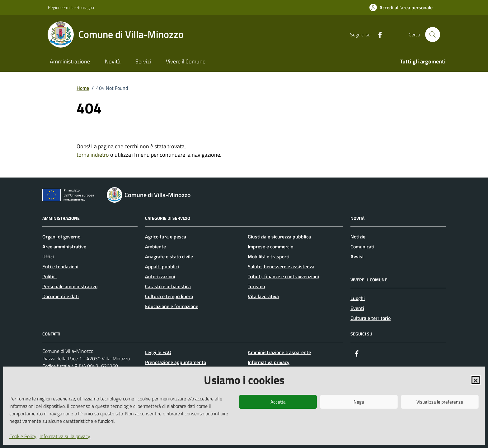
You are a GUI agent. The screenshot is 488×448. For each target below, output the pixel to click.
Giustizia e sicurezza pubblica (279, 237)
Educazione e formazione (172, 306)
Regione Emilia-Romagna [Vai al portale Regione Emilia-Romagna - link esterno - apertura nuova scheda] (71, 7)
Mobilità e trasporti (269, 256)
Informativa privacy (269, 362)
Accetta (278, 402)
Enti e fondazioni (60, 266)
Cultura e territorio (371, 318)
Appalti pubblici (162, 266)
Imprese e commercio (270, 247)
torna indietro (93, 155)
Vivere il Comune (186, 61)
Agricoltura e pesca (166, 237)
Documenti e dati (61, 296)
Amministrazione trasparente (279, 352)
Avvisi (357, 256)
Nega (359, 402)
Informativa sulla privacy (65, 436)
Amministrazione (70, 61)
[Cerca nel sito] (433, 35)
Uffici (48, 256)
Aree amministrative (64, 247)
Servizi (143, 61)
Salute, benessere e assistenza (281, 266)
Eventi (357, 308)
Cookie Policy (23, 436)
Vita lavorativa (263, 296)
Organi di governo (61, 237)
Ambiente (155, 247)
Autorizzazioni (160, 276)
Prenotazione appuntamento (176, 362)
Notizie (358, 237)
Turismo (256, 286)
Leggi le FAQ (158, 352)
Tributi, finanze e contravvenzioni (283, 276)
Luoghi (358, 298)
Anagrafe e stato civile (169, 256)
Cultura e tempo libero (169, 296)
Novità (113, 61)
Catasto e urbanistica (168, 286)
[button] (476, 380)
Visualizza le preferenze (440, 402)
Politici (49, 276)
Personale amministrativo (70, 286)
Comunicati (362, 247)
